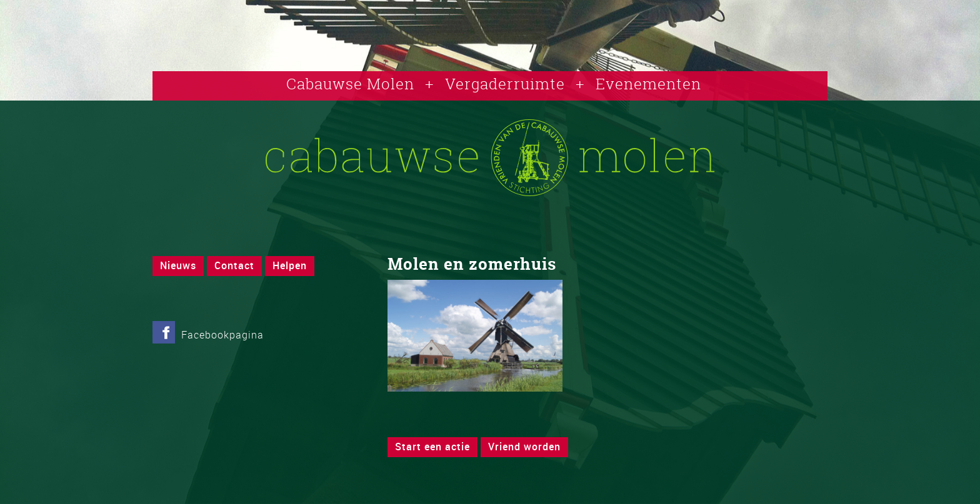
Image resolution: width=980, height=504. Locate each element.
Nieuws (178, 265)
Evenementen (648, 84)
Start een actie (432, 447)
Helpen (290, 265)
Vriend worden (524, 447)
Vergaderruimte (505, 84)
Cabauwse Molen (350, 84)
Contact (234, 265)
